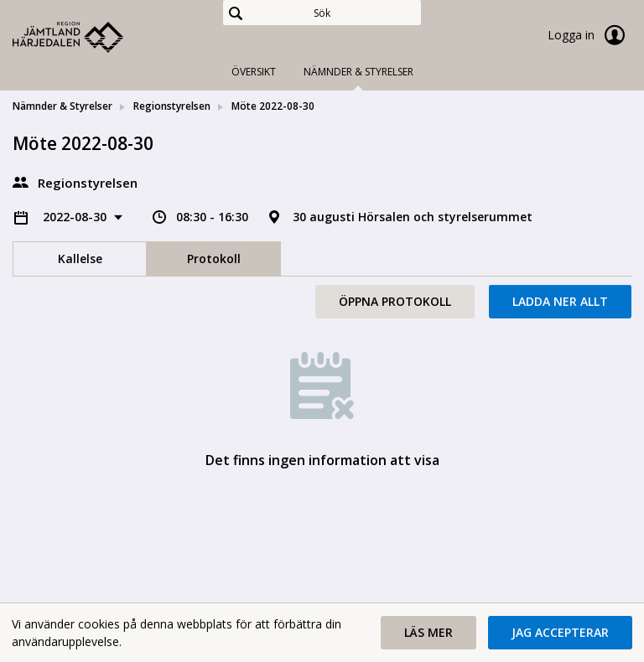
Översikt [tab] (254, 72)
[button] (428, 633)
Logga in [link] (589, 35)
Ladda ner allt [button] (560, 301)
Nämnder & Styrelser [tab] (358, 72)
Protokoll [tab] (214, 259)
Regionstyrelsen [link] (172, 106)
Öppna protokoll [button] (395, 301)
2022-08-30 (76, 217)
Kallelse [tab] (80, 259)
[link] (96, 37)
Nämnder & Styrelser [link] (62, 106)
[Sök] (322, 13)
